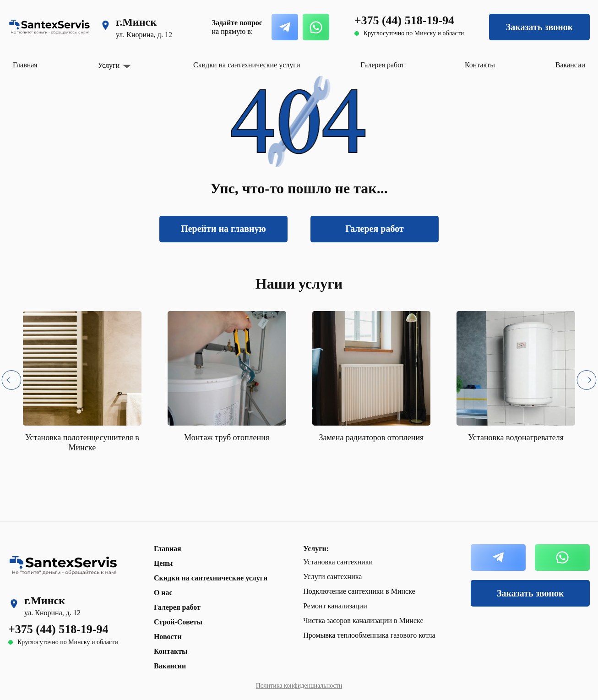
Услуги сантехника (332, 577)
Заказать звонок (539, 27)
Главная (25, 65)
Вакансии (570, 65)
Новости (168, 637)
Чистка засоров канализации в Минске (363, 621)
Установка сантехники (338, 562)
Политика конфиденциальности (299, 686)
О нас (163, 593)
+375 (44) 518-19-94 (404, 20)
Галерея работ (382, 65)
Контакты (480, 65)
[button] (11, 382)
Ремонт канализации (335, 606)
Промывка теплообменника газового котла (369, 635)
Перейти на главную (223, 229)
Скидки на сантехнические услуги (247, 65)
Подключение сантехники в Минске (359, 591)
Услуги (109, 66)
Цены (163, 563)
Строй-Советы (178, 622)
